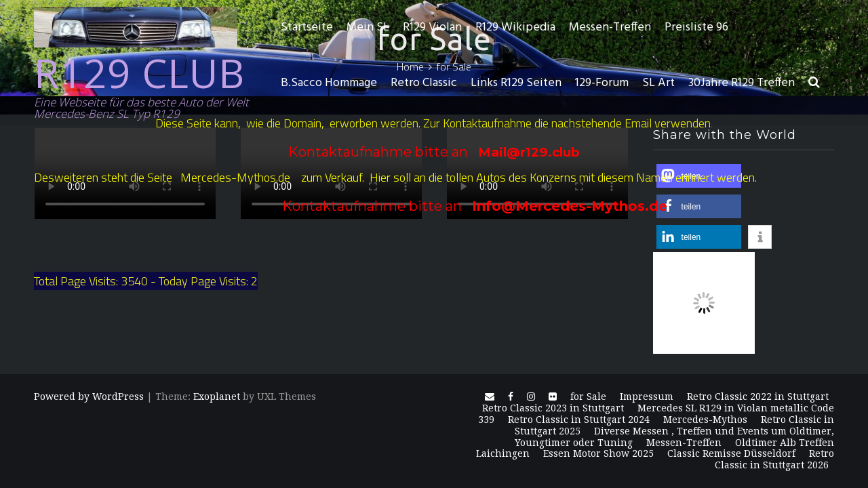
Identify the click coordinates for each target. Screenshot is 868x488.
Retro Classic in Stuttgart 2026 (774, 459)
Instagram (531, 400)
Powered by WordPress (89, 396)
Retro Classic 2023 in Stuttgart (553, 408)
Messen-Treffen (610, 27)
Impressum (647, 396)
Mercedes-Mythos (705, 420)
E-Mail (490, 400)
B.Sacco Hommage (329, 83)
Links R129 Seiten (516, 83)
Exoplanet (217, 396)
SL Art (658, 83)
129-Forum (602, 83)
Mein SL (368, 27)
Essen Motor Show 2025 (598, 453)
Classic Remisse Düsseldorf (731, 453)
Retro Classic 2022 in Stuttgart (758, 396)
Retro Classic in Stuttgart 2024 (579, 420)
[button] (814, 83)
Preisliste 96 (696, 27)
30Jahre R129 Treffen (742, 83)
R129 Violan (432, 27)
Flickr (553, 400)
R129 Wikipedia (515, 27)
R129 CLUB (139, 73)
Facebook (511, 400)
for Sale (588, 396)
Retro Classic (424, 83)
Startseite (307, 27)
